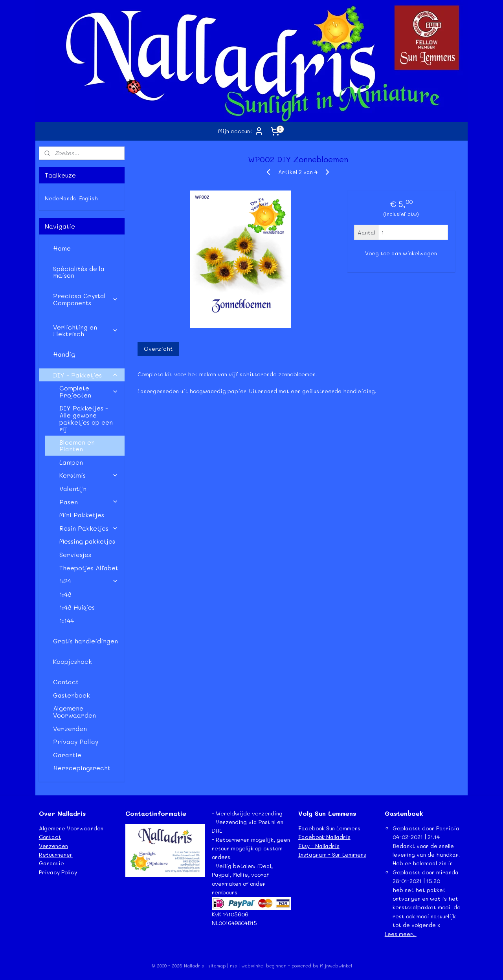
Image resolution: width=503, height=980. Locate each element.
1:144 (67, 620)
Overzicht (158, 349)
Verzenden (70, 728)
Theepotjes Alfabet (89, 568)
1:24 (89, 581)
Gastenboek (72, 695)
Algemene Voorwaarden (74, 712)
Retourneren (56, 855)
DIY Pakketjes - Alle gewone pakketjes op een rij (86, 418)
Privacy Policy (76, 741)
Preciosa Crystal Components (86, 299)
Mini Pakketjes (82, 515)
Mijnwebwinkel (336, 966)
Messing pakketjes (87, 541)
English (88, 198)
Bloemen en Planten (77, 446)
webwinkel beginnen (264, 966)
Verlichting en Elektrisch (86, 331)
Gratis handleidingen (85, 641)
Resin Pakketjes (89, 528)
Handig (64, 354)
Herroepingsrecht (82, 768)
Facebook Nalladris (324, 837)
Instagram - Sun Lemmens (332, 855)
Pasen (89, 502)
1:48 (65, 594)
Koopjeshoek (73, 661)
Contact (66, 682)
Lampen (71, 462)
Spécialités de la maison (79, 272)
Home (62, 248)
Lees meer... (401, 934)
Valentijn (73, 488)
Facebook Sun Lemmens (329, 828)
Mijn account (241, 131)
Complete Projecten (89, 391)
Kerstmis (89, 475)
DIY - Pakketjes (86, 375)
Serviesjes (75, 554)
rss (233, 966)
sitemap (217, 966)
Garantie (67, 755)
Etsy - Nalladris (319, 846)
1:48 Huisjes (77, 607)
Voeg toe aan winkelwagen (401, 253)
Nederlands (60, 198)
